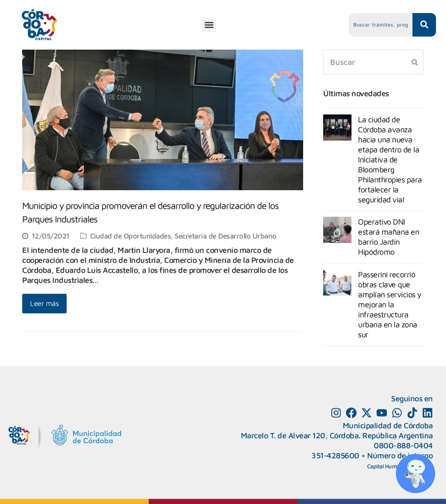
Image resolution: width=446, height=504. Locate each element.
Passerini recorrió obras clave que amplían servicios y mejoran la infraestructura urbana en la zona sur (390, 304)
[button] (209, 25)
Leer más (44, 303)
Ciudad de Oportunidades (131, 236)
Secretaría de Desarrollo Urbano (226, 236)
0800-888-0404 (403, 445)
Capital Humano (387, 466)
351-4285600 (335, 455)
